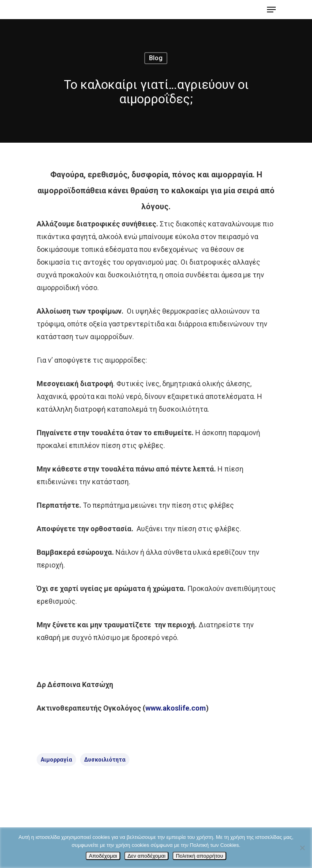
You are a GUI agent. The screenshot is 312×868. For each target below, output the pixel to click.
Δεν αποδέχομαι (146, 856)
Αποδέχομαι (103, 856)
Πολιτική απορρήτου (199, 856)
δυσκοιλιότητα (105, 760)
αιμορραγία (56, 760)
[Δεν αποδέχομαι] (302, 848)
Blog (156, 58)
